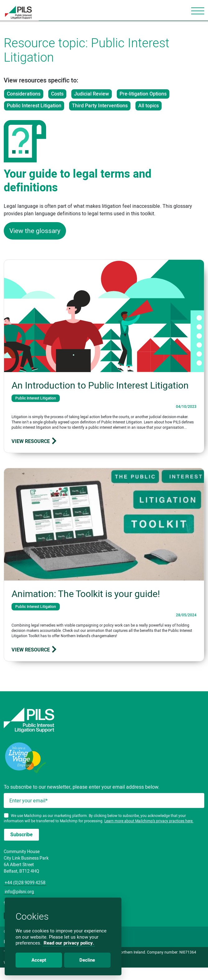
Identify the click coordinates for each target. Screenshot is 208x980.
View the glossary (35, 231)
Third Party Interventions (100, 106)
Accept (39, 960)
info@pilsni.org (19, 892)
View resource (34, 441)
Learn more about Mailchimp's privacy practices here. (149, 821)
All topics (149, 106)
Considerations (24, 94)
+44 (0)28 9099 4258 (25, 883)
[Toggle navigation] (198, 11)
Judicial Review (92, 94)
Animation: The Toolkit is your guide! (86, 594)
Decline (87, 960)
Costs (57, 94)
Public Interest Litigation (34, 106)
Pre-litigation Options (143, 94)
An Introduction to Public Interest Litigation (100, 385)
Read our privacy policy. (69, 943)
